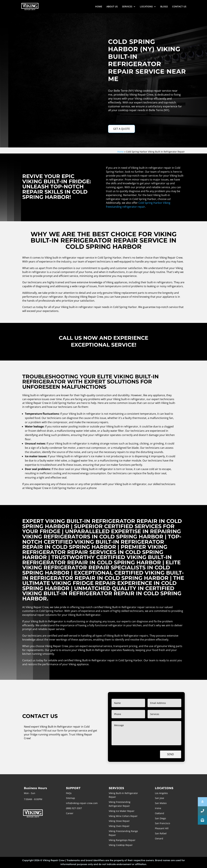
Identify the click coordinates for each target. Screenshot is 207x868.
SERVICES (127, 7)
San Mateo (161, 803)
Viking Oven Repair (119, 826)
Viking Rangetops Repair (122, 840)
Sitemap (71, 798)
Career (70, 813)
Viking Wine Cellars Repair (123, 816)
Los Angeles (161, 793)
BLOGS (164, 7)
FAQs (69, 793)
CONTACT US (179, 7)
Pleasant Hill (162, 828)
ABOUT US (112, 7)
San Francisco (162, 823)
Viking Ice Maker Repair (122, 811)
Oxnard (159, 838)
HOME (99, 7)
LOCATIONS (146, 7)
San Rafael (161, 833)
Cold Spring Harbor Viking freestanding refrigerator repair (138, 205)
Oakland (160, 813)
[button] (202, 820)
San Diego (160, 818)
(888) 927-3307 (74, 808)
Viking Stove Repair (119, 821)
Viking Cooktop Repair (121, 845)
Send (170, 754)
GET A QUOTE (122, 129)
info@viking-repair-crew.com (82, 803)
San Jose (160, 798)
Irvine (158, 808)
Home (120, 152)
